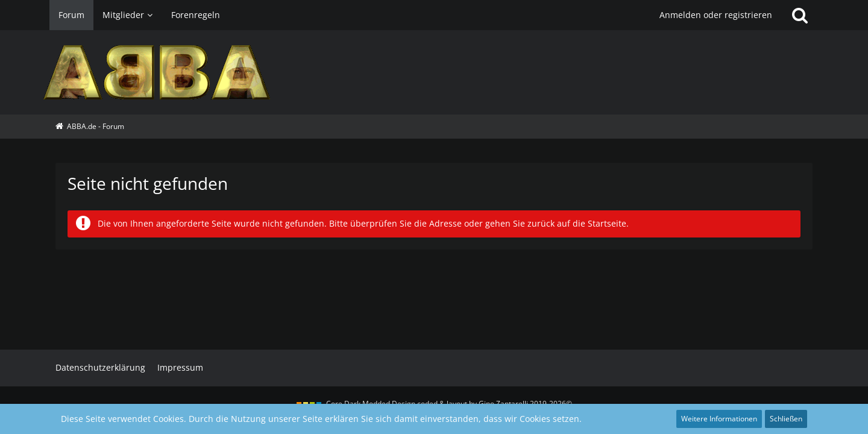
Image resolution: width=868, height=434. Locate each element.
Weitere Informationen (719, 419)
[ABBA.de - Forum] (434, 72)
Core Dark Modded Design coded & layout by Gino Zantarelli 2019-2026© (449, 404)
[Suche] (800, 15)
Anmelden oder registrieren (716, 15)
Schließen (786, 419)
